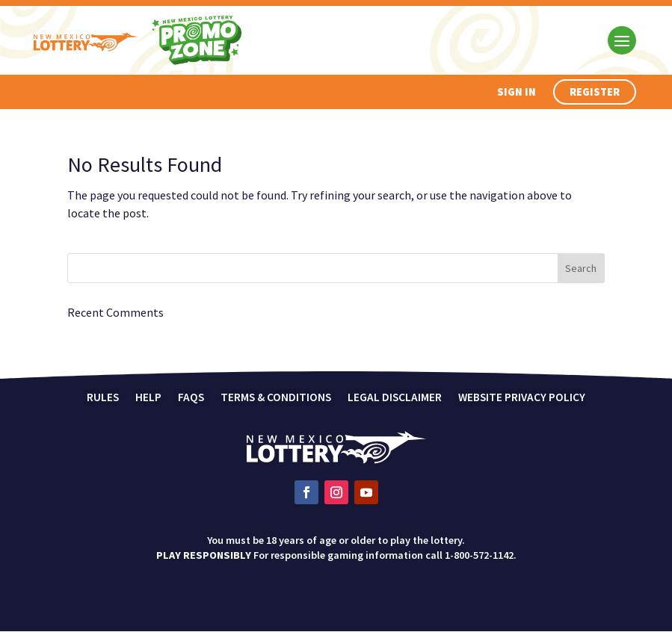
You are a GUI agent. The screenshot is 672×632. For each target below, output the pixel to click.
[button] (622, 40)
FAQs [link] (191, 398)
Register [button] (597, 92)
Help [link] (148, 398)
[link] (336, 459)
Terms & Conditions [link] (276, 398)
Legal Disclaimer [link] (395, 398)
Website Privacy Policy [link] (522, 398)
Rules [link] (103, 398)
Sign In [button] (520, 92)
